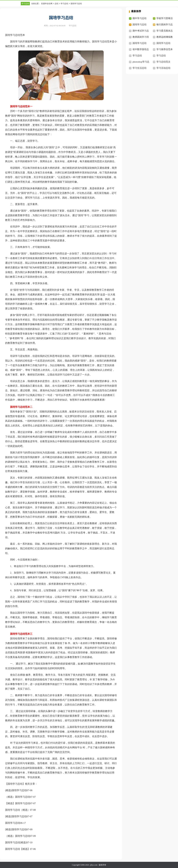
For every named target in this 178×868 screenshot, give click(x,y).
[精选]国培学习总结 (16, 816)
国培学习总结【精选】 (18, 849)
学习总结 (25, 4)
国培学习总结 (13, 823)
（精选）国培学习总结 (18, 797)
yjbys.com (94, 865)
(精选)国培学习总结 (16, 790)
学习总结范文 (163, 62)
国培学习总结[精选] (16, 842)
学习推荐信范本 (165, 49)
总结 (56, 4)
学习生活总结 (140, 68)
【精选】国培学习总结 (18, 803)
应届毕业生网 (47, 4)
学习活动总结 (163, 68)
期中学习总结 (140, 18)
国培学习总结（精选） (18, 810)
